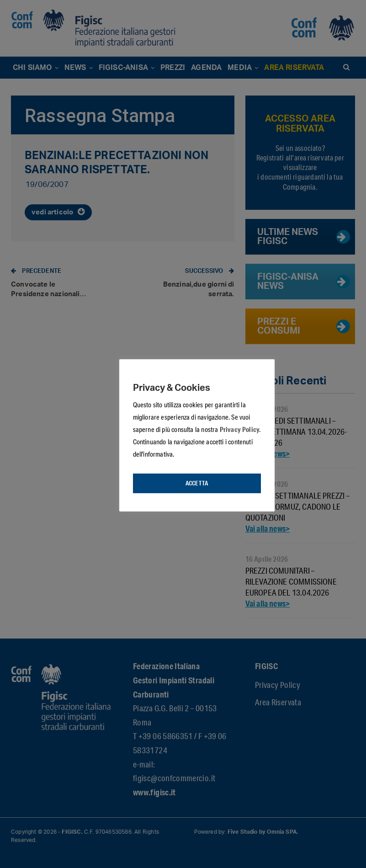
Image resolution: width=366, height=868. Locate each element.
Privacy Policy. (240, 429)
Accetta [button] (197, 483)
